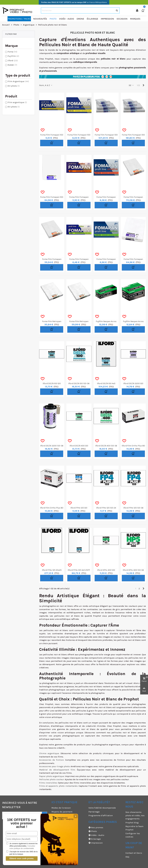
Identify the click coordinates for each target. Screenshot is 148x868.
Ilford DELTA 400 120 (79, 446)
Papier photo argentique (52, 776)
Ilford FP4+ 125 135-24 (106, 508)
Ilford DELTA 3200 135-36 (52, 446)
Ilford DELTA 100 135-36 (79, 383)
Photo (93, 831)
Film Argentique (18, 81)
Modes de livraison (61, 808)
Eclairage (95, 839)
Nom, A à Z (46, 85)
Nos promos (96, 828)
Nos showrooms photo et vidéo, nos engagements (135, 815)
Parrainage (94, 812)
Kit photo (14, 86)
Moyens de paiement (62, 812)
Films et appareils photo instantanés (58, 786)
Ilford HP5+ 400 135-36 (133, 570)
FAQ (127, 857)
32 (131, 85)
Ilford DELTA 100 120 (52, 383)
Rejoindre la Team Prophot (134, 828)
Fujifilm (13, 56)
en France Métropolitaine (74, 2)
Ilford (13, 61)
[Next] (143, 85)
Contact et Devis (134, 853)
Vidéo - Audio (96, 835)
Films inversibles (48, 783)
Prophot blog (132, 823)
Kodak (12, 65)
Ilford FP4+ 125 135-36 (133, 508)
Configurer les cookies (133, 835)
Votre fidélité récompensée (102, 808)
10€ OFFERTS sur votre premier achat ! (22, 823)
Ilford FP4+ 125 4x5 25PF (79, 570)
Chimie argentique (49, 753)
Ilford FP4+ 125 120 (79, 508)
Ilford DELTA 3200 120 (133, 383)
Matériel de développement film (57, 770)
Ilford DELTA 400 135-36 (106, 446)
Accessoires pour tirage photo (54, 766)
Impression (96, 843)
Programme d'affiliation (101, 815)
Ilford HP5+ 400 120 (106, 570)
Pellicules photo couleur (52, 779)
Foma (12, 52)
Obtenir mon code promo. (22, 858)
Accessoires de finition (51, 760)
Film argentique (17, 102)
